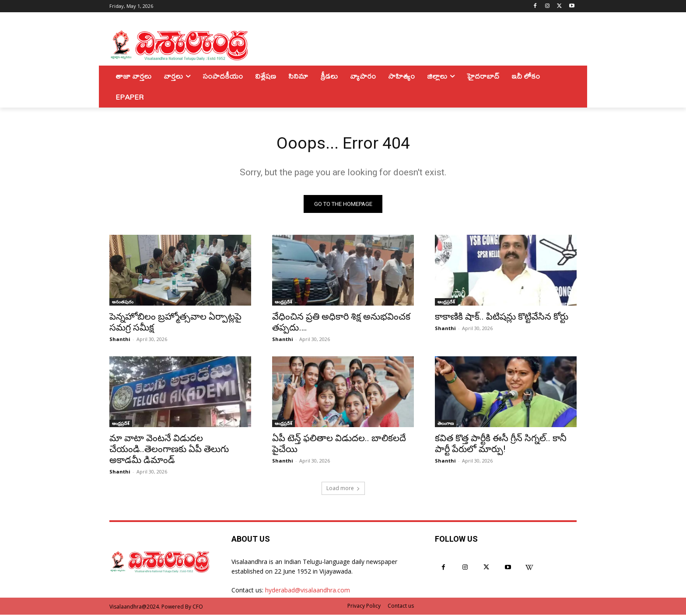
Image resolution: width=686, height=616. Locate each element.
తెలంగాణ (446, 425)
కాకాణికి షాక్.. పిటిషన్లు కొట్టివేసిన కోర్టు (502, 318)
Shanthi (120, 340)
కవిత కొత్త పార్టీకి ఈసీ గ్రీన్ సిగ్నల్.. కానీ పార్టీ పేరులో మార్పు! (501, 445)
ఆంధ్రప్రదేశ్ (283, 303)
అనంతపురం (123, 303)
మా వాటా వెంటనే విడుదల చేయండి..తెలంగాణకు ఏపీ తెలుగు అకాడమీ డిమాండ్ (169, 450)
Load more (343, 489)
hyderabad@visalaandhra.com (308, 592)
